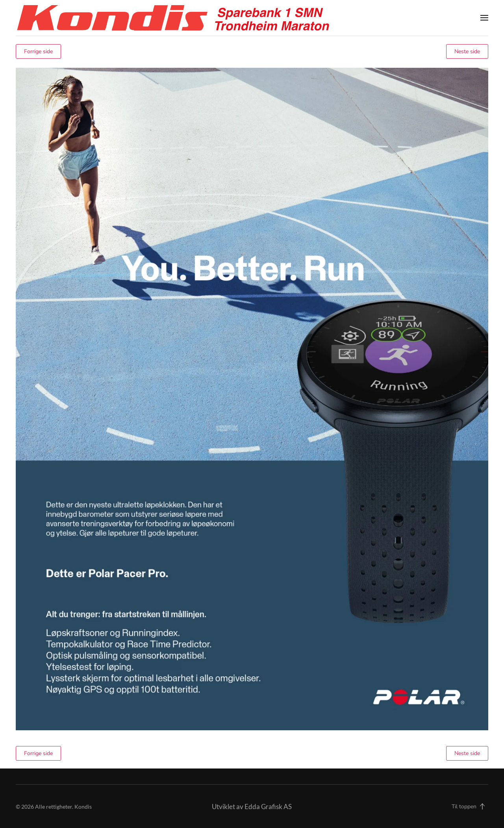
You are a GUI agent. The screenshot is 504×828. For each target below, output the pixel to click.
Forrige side (38, 51)
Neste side (467, 51)
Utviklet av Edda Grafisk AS (252, 807)
